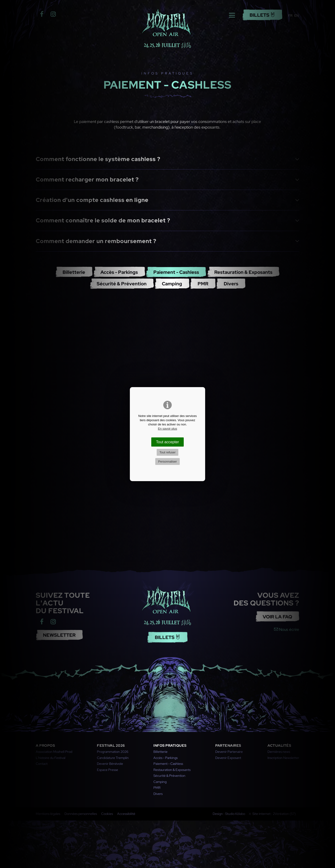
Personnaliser (167, 461)
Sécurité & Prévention (122, 284)
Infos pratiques (170, 746)
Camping (172, 284)
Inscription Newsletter (283, 758)
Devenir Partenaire (229, 752)
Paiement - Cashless (176, 272)
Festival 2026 (111, 746)
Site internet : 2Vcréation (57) (274, 814)
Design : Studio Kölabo (229, 814)
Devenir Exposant (228, 758)
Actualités (279, 746)
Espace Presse (108, 770)
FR (290, 16)
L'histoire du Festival (51, 758)
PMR (203, 284)
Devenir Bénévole (110, 764)
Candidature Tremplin (113, 758)
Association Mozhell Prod (54, 752)
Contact (42, 764)
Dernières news (279, 752)
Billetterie (74, 272)
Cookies (107, 814)
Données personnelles (81, 814)
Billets (262, 15)
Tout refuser (168, 452)
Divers (231, 284)
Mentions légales (48, 814)
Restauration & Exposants (243, 272)
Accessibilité (126, 814)
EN (297, 16)
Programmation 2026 (113, 752)
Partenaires (228, 746)
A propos (45, 746)
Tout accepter (167, 442)
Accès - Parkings (119, 272)
